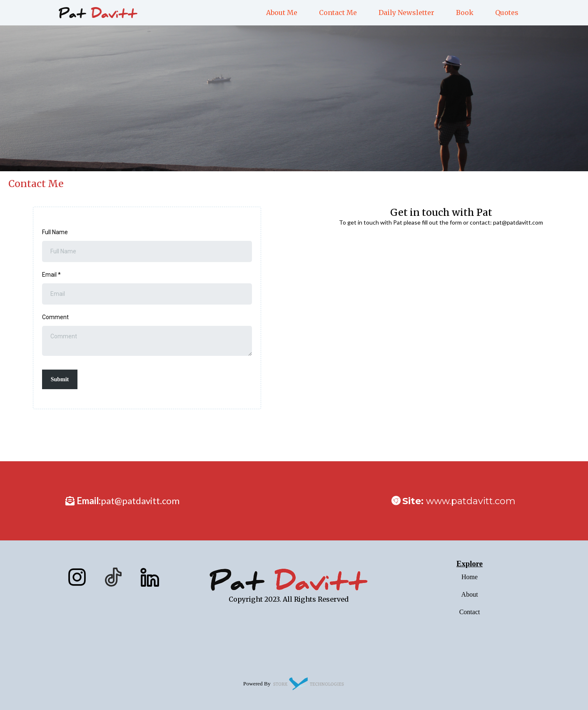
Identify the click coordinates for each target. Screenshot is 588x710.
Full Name (55, 232)
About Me (282, 12)
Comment (55, 317)
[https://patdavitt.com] (98, 12)
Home (470, 577)
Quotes (507, 12)
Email (51, 275)
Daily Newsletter (406, 12)
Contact (470, 612)
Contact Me (338, 12)
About (470, 594)
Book (465, 12)
